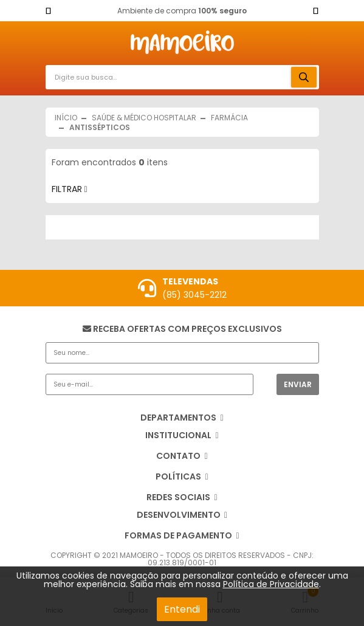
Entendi (182, 609)
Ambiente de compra (182, 11)
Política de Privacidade (271, 584)
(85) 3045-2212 (194, 295)
